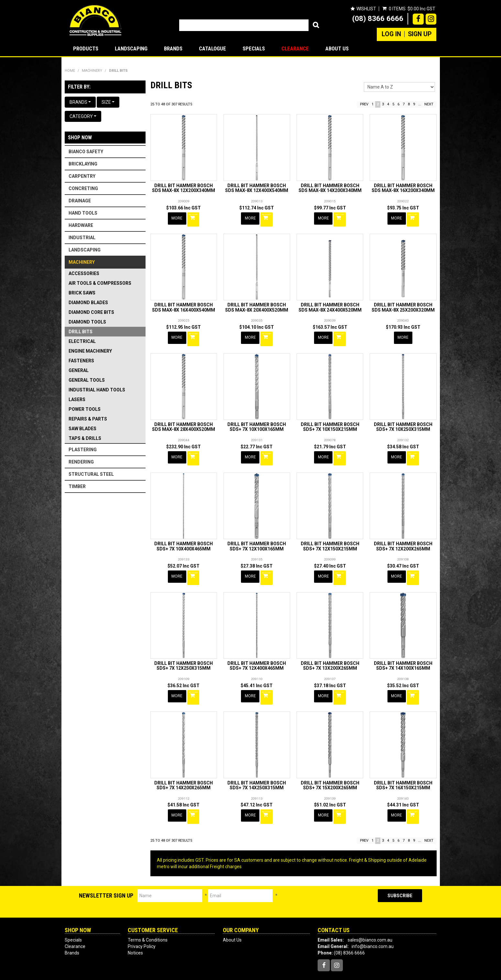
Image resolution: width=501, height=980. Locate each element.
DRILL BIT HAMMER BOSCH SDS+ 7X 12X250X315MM (184, 652)
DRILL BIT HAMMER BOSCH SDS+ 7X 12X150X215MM (330, 536)
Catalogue (212, 48)
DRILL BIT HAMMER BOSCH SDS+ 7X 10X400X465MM (184, 536)
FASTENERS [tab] (81, 361)
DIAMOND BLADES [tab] (88, 303)
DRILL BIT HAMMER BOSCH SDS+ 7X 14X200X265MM (184, 768)
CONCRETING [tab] (83, 188)
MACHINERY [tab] (82, 262)
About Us (337, 48)
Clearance (295, 48)
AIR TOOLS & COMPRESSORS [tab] (100, 283)
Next (429, 104)
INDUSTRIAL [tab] (82, 238)
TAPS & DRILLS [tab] (85, 438)
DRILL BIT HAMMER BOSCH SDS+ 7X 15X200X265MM (330, 768)
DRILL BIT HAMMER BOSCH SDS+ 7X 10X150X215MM (330, 420)
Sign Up (420, 34)
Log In (391, 34)
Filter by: (79, 87)
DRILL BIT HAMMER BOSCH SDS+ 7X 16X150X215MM (403, 768)
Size (108, 102)
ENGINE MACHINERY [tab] (90, 351)
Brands (173, 48)
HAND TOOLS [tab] (83, 213)
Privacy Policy (142, 926)
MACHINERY (92, 71)
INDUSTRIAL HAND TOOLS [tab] (97, 390)
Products (86, 48)
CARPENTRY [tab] (82, 176)
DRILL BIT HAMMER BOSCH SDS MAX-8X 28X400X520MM (184, 420)
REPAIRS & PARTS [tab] (88, 419)
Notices (135, 932)
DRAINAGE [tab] (80, 201)
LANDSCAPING (131, 48)
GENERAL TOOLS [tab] (87, 380)
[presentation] (328, 881)
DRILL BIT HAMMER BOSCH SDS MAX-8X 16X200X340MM (403, 188)
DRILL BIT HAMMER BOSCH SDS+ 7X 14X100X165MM (403, 652)
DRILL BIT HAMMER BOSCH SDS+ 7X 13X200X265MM (330, 652)
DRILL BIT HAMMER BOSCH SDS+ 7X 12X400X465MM (257, 652)
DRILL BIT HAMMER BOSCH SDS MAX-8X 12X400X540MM (257, 188)
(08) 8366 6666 (378, 18)
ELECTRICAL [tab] (82, 341)
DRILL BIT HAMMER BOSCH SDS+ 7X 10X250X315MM (403, 420)
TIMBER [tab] (77, 486)
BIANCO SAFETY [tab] (86, 152)
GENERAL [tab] (79, 370)
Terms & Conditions (148, 919)
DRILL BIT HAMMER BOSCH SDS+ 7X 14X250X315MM (257, 768)
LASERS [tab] (77, 399)
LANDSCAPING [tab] (85, 250)
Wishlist (366, 9)
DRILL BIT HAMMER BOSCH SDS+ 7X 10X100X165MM (257, 420)
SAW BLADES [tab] (82, 429)
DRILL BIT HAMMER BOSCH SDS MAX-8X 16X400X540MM (184, 304)
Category (83, 116)
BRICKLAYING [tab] (83, 164)
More (178, 218)
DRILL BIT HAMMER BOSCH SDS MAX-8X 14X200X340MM (330, 188)
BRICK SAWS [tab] (82, 293)
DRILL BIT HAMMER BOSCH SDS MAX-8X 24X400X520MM (330, 304)
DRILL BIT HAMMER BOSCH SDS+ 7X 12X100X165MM (257, 536)
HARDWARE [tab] (81, 225)
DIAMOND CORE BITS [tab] (91, 312)
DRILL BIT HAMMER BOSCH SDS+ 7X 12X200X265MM (403, 536)
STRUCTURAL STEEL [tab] (91, 474)
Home (70, 71)
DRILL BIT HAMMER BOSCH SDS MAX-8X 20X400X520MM (257, 304)
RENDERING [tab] (81, 462)
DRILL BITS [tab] (81, 332)
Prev (364, 104)
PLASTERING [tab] (83, 450)
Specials (254, 48)
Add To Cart (194, 218)
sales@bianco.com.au (370, 919)
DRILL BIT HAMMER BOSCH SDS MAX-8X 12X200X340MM (184, 188)
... (420, 104)
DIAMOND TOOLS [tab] (87, 322)
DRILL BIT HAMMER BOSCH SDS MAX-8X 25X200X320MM (403, 304)
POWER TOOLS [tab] (85, 409)
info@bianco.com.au (373, 926)
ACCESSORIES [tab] (84, 273)
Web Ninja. (329, 970)
